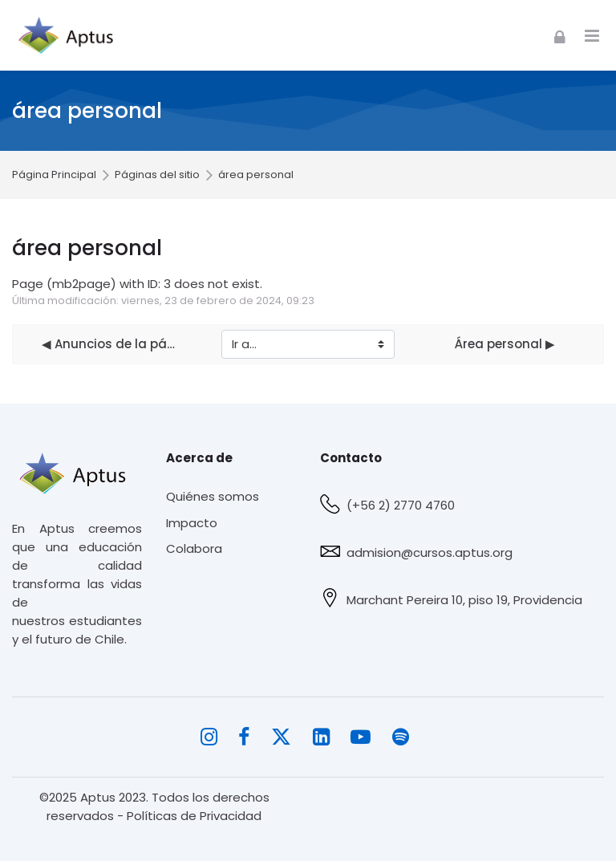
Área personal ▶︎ (505, 344)
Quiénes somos (213, 496)
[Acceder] (560, 35)
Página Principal (54, 175)
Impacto (192, 523)
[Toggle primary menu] (592, 36)
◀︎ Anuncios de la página (111, 344)
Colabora (194, 548)
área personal (256, 175)
